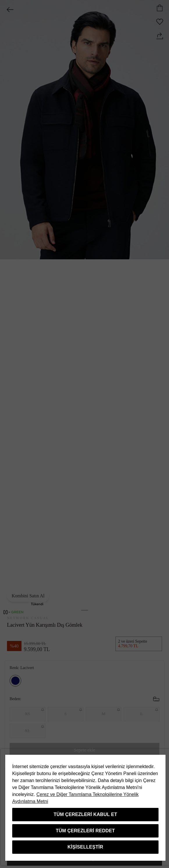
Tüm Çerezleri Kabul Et (85, 814)
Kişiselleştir (85, 847)
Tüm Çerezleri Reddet (85, 831)
